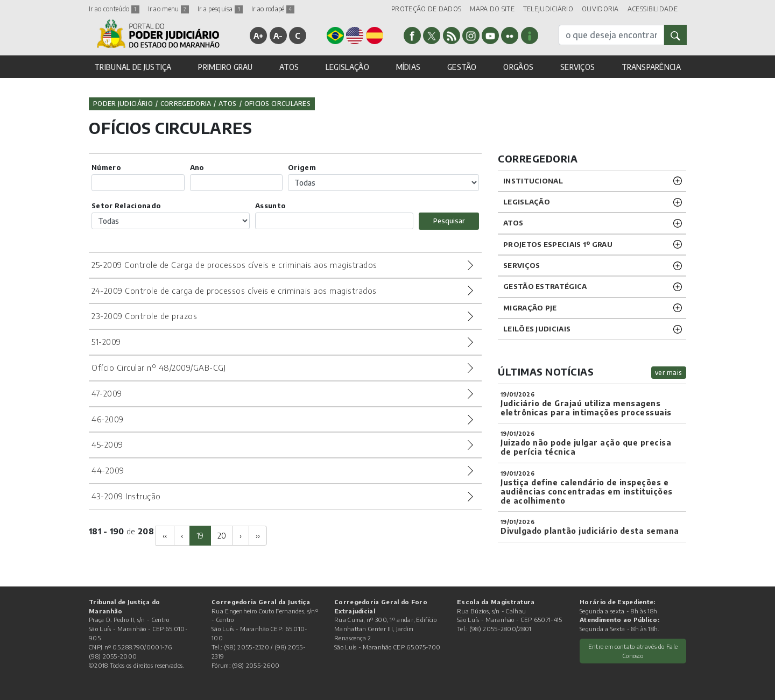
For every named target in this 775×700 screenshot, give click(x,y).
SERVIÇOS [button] (577, 67)
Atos (227, 104)
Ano (197, 167)
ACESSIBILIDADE (653, 9)
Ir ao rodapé (273, 9)
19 (200, 535)
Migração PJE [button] (530, 308)
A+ (259, 36)
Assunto (270, 206)
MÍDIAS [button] (408, 67)
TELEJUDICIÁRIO (548, 9)
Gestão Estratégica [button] (545, 286)
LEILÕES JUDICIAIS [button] (537, 329)
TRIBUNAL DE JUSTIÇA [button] (133, 67)
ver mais (669, 373)
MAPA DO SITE (492, 9)
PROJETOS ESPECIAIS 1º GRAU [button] (558, 244)
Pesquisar (449, 221)
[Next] (241, 536)
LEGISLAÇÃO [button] (347, 67)
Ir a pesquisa (220, 9)
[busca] (611, 35)
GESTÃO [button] (462, 67)
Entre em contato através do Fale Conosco (633, 651)
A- (278, 36)
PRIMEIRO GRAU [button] (225, 67)
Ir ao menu (168, 9)
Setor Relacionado (126, 206)
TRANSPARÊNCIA (651, 67)
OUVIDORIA (600, 9)
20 (222, 535)
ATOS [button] (289, 67)
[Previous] (165, 536)
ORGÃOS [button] (518, 67)
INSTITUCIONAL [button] (533, 181)
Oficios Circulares (277, 104)
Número (106, 167)
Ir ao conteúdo (114, 9)
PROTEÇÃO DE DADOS (426, 9)
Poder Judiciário (123, 104)
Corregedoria (186, 104)
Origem (302, 167)
